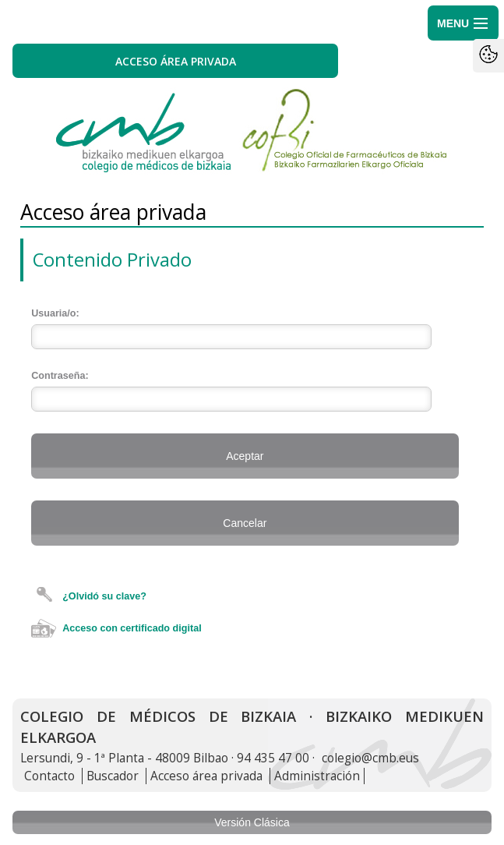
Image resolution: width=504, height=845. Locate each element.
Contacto (49, 776)
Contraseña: (60, 376)
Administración (317, 776)
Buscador (113, 776)
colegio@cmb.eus (370, 758)
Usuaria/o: (55, 313)
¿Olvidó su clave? (104, 596)
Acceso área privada (206, 776)
